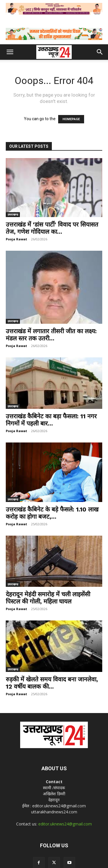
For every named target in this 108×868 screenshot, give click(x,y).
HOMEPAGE (71, 119)
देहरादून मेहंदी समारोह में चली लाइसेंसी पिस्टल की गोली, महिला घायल (48, 598)
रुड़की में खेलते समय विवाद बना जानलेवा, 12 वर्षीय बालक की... (52, 683)
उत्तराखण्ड (13, 214)
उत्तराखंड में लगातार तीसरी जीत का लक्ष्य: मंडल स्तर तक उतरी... (51, 335)
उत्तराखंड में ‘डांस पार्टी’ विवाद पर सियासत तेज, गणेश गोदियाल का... (52, 228)
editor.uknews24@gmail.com (65, 824)
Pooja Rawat (16, 239)
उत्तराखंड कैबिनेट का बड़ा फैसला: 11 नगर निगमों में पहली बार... (51, 420)
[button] (10, 52)
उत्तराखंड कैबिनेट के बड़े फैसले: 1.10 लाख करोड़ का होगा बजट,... (52, 513)
